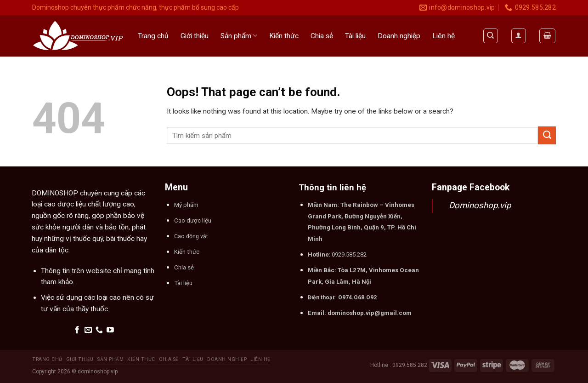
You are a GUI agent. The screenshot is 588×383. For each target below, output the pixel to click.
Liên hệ (444, 36)
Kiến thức (284, 36)
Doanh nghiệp (399, 36)
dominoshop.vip (98, 372)
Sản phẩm (239, 36)
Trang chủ (153, 36)
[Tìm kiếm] (491, 36)
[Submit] (547, 135)
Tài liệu (355, 36)
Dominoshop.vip (480, 206)
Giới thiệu (195, 36)
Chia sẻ (322, 36)
